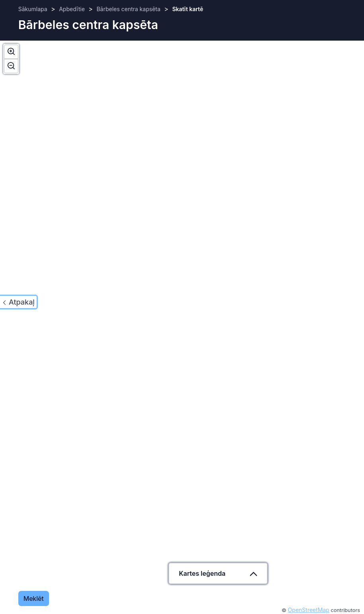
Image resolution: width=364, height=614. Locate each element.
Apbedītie (72, 9)
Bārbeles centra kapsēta (128, 9)
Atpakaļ (22, 302)
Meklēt (34, 598)
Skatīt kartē (188, 9)
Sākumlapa (33, 9)
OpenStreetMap (309, 610)
